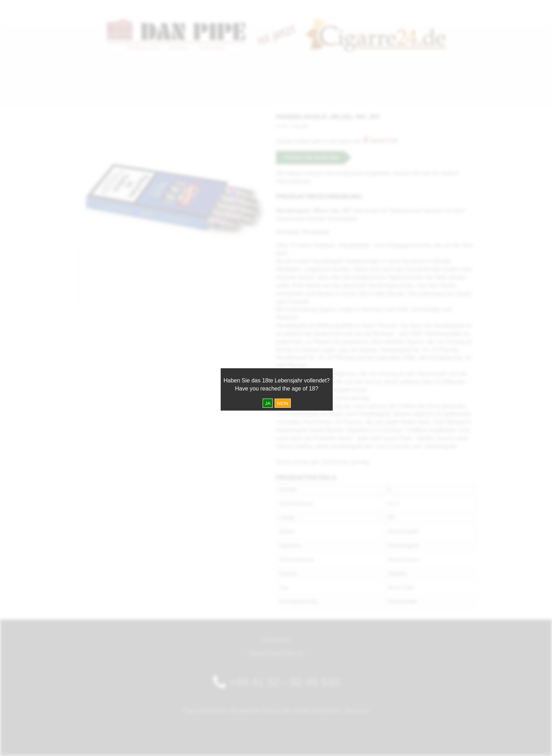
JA (268, 403)
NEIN (283, 403)
